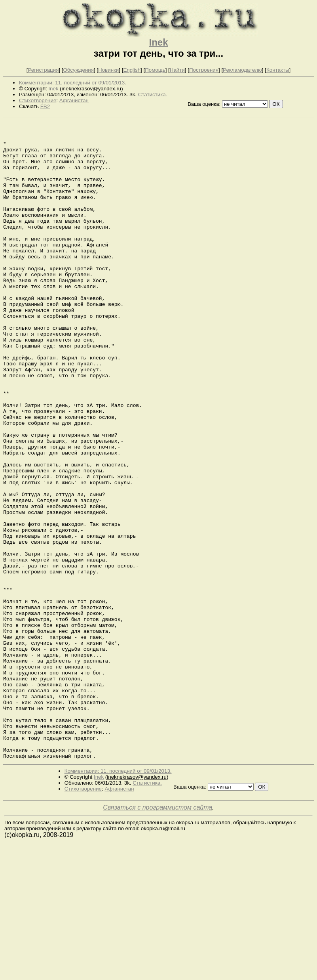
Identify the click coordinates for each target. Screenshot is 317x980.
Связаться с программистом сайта (158, 935)
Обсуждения (78, 70)
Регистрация (43, 70)
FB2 (45, 106)
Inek (158, 42)
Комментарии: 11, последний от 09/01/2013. (73, 83)
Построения (204, 70)
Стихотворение (38, 100)
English (132, 70)
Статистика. (153, 95)
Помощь (155, 70)
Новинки (108, 70)
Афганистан (74, 100)
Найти (177, 70)
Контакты (278, 70)
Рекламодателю (242, 70)
